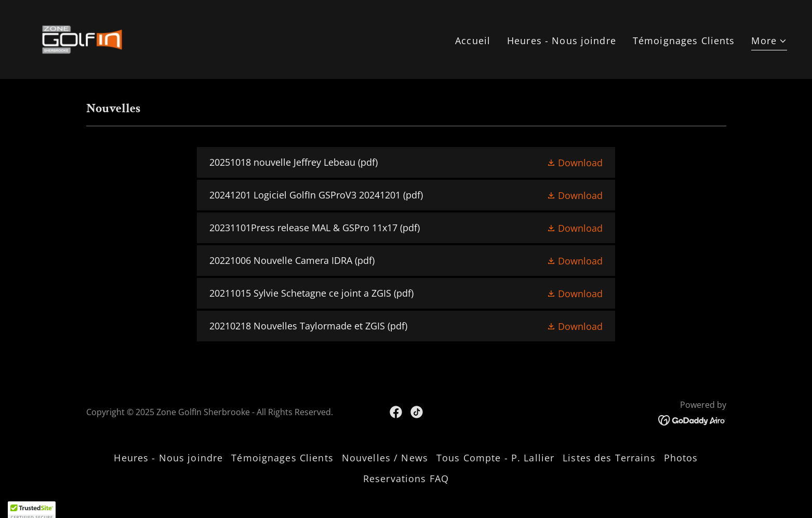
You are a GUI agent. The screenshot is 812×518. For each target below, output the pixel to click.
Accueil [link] (473, 41)
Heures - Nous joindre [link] (562, 41)
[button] (769, 42)
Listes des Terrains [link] (609, 458)
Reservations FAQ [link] (406, 479)
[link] (82, 38)
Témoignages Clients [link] (684, 41)
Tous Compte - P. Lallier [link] (495, 458)
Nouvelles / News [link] (385, 458)
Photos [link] (681, 458)
